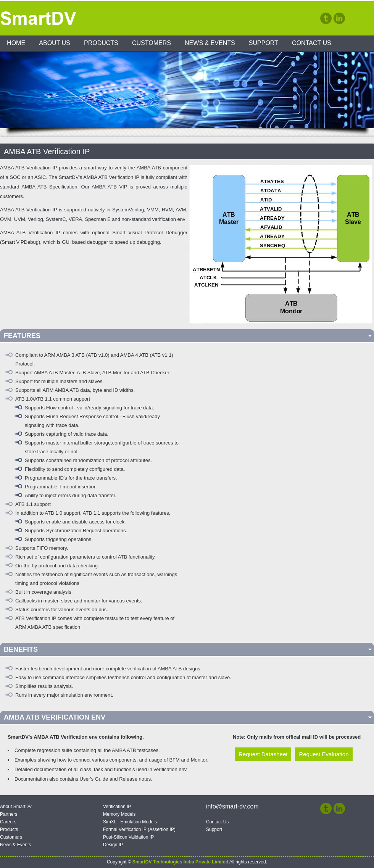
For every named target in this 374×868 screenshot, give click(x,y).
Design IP (113, 845)
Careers (8, 822)
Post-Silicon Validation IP (128, 837)
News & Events (210, 43)
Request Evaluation (324, 754)
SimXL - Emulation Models (130, 822)
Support (264, 43)
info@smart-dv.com (232, 806)
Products (101, 43)
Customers (152, 43)
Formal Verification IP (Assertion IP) (139, 829)
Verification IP (117, 807)
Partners (9, 814)
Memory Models (119, 814)
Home (16, 43)
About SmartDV (16, 807)
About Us (55, 43)
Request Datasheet (263, 754)
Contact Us (312, 43)
